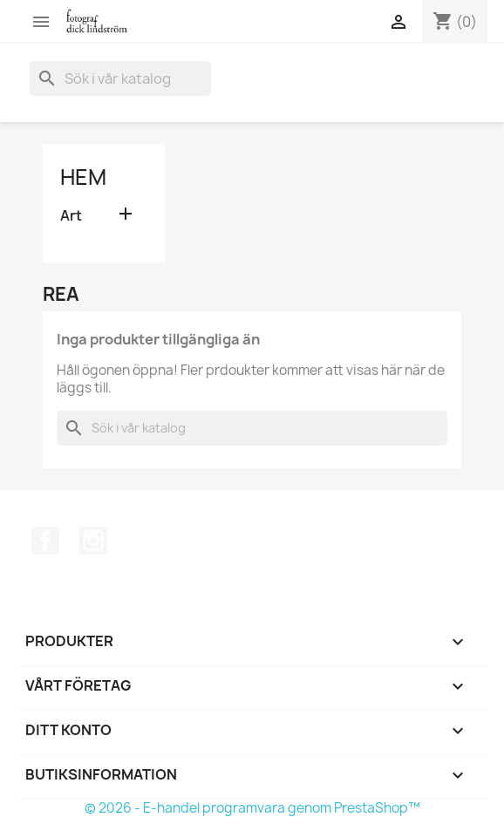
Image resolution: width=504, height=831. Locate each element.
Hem (83, 177)
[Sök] (120, 78)
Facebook (45, 541)
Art (71, 216)
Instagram (93, 541)
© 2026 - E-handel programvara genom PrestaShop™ (252, 808)
